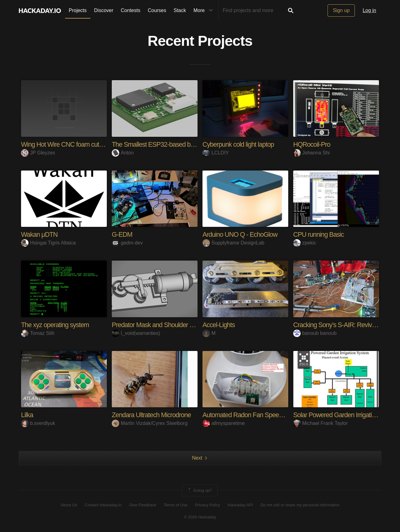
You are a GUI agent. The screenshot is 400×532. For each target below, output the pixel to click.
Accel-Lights (219, 325)
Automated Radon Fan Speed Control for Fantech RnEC (280, 415)
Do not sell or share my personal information (300, 505)
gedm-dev (127, 243)
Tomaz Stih (38, 333)
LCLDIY (216, 153)
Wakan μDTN (40, 234)
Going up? (199, 490)
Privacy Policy (208, 505)
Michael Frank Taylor (320, 423)
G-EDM (122, 234)
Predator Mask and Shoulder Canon (161, 325)
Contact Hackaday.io (103, 505)
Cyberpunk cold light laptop (239, 144)
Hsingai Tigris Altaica (48, 243)
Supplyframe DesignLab (233, 243)
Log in (369, 10)
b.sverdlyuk (38, 423)
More (205, 11)
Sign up (341, 10)
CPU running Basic (319, 234)
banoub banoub (315, 333)
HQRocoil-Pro (312, 144)
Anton (123, 153)
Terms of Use (176, 505)
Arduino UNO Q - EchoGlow (241, 234)
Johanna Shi (311, 153)
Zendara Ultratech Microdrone (153, 415)
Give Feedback (143, 505)
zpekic (305, 243)
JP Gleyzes (38, 153)
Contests (130, 10)
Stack (180, 10)
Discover (104, 10)
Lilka (27, 415)
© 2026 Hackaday (200, 517)
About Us (69, 505)
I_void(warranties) (136, 333)
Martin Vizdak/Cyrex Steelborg (150, 423)
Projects (78, 10)
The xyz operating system (56, 325)
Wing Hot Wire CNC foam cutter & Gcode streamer (91, 144)
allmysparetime (224, 423)
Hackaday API (240, 505)
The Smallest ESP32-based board (159, 144)
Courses (157, 10)
